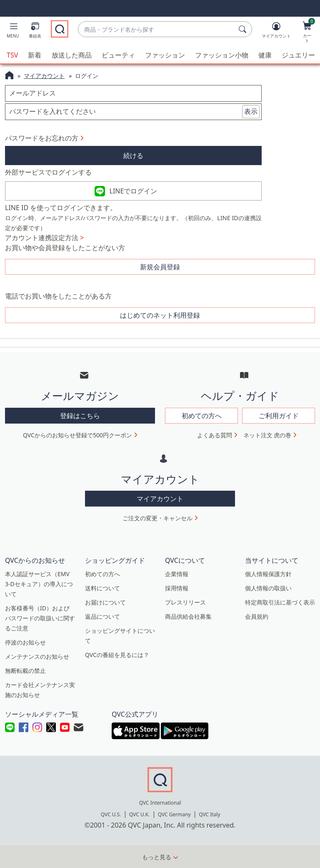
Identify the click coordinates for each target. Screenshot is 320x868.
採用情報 (177, 588)
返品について (102, 616)
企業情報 (177, 574)
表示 (251, 111)
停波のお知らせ (25, 642)
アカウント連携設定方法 (44, 238)
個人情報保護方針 (268, 574)
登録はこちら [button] (80, 416)
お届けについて (105, 602)
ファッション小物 (222, 55)
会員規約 (257, 616)
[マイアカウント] (276, 32)
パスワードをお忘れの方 (42, 138)
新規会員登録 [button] (160, 267)
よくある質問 (215, 435)
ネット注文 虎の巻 (267, 435)
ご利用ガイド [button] (279, 416)
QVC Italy (209, 814)
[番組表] (35, 32)
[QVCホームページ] (9, 76)
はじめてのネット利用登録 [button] (160, 315)
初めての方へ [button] (202, 416)
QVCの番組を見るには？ (117, 655)
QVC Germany (174, 814)
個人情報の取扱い (268, 588)
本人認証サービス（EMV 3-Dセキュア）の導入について (39, 584)
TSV (12, 55)
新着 (35, 55)
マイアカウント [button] (160, 499)
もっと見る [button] (157, 857)
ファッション (165, 55)
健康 (265, 55)
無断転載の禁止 (25, 671)
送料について (102, 588)
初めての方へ (102, 574)
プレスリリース (185, 602)
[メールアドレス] (133, 93)
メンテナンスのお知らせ (37, 656)
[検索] (244, 29)
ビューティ (118, 55)
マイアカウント (44, 76)
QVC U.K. (139, 814)
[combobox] (157, 29)
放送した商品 (72, 55)
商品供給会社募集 (188, 616)
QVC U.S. (111, 814)
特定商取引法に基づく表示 (280, 602)
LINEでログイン (134, 191)
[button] (13, 32)
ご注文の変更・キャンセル (157, 518)
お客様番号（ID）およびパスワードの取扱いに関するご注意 (40, 618)
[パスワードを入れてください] (133, 112)
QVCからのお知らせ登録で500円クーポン (77, 435)
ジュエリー (298, 55)
